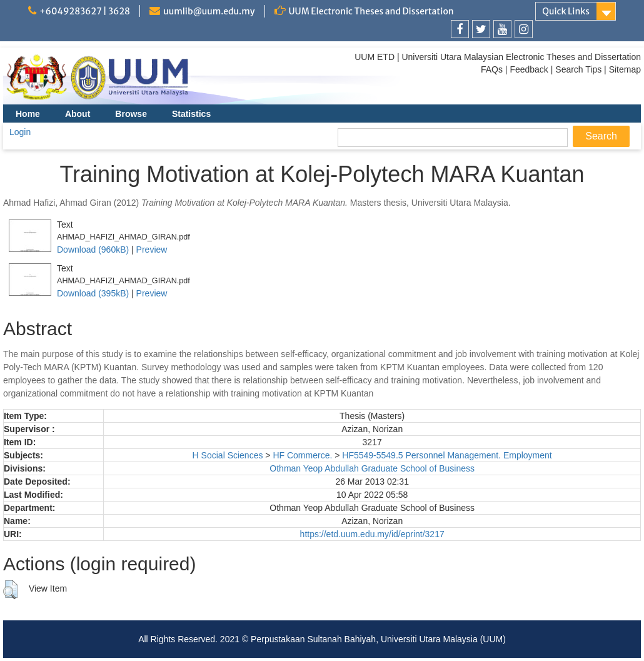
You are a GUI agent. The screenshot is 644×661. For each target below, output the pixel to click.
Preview (152, 250)
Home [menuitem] (28, 114)
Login (20, 132)
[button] (10, 590)
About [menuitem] (78, 114)
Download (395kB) (93, 293)
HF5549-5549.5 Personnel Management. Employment (447, 455)
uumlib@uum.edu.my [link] (209, 11)
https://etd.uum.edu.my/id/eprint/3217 (372, 534)
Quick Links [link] (566, 11)
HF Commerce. (302, 455)
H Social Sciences (228, 455)
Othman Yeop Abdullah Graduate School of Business (372, 468)
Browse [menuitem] (131, 114)
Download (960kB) (93, 250)
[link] (460, 29)
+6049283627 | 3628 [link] (85, 11)
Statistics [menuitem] (191, 114)
